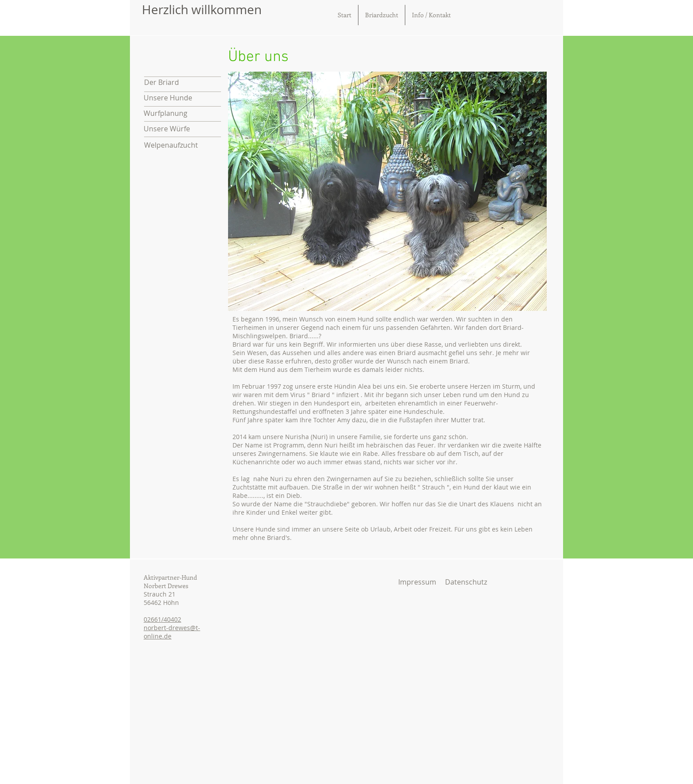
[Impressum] (417, 582)
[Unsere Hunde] (182, 98)
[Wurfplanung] (182, 113)
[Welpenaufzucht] (182, 145)
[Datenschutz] (466, 582)
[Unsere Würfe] (182, 129)
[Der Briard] (182, 82)
